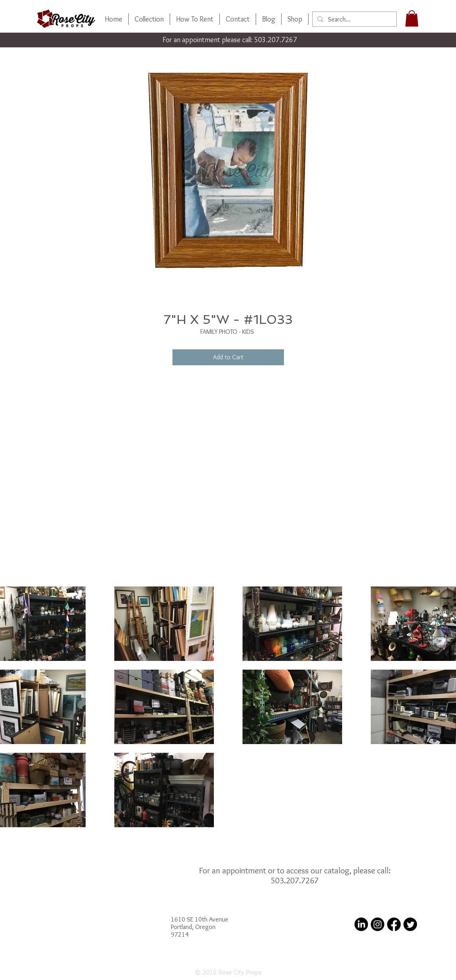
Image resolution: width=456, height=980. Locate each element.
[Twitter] (410, 924)
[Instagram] (378, 924)
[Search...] (354, 19)
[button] (412, 19)
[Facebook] (394, 924)
